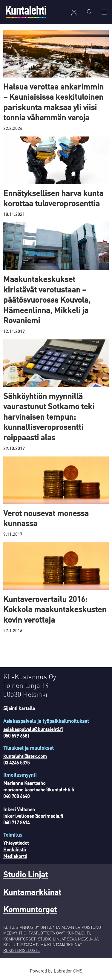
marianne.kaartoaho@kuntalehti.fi (39, 790)
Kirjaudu (74, 12)
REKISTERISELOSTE (22, 950)
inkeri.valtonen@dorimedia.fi (33, 816)
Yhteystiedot (16, 843)
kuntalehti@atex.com (25, 756)
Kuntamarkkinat (32, 892)
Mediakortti (15, 856)
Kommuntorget (30, 909)
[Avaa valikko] (104, 12)
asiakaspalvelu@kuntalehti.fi (33, 729)
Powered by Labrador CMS (56, 971)
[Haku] (90, 12)
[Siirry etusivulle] (26, 12)
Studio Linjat (26, 874)
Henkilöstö (14, 849)
